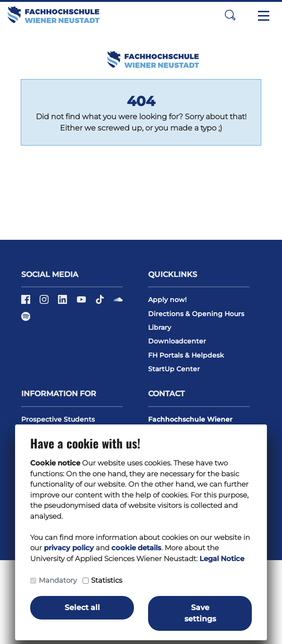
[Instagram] (45, 303)
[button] (230, 15)
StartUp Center (174, 369)
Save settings (200, 613)
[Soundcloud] (118, 303)
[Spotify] (26, 319)
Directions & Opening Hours (196, 314)
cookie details (136, 548)
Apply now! (167, 300)
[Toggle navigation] (264, 15)
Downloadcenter (177, 341)
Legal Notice (222, 558)
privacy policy (69, 548)
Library (160, 327)
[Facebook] (27, 303)
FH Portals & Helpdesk (186, 355)
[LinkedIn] (63, 303)
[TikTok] (101, 303)
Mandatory (58, 580)
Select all (82, 607)
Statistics (107, 580)
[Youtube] (82, 303)
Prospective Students (58, 419)
